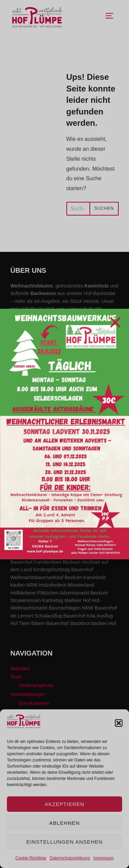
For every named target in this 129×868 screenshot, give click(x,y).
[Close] (115, 322)
